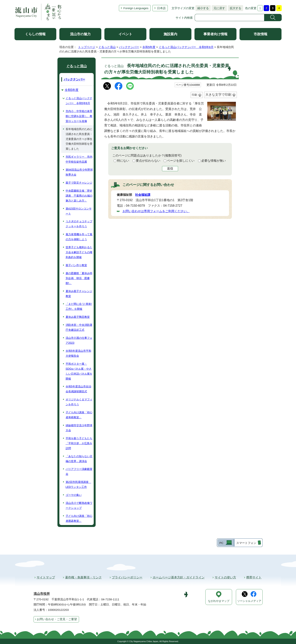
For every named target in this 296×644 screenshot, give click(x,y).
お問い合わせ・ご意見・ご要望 (57, 619)
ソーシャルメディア (249, 601)
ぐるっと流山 (107, 47)
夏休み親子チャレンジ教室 (79, 294)
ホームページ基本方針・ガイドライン (179, 577)
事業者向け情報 (215, 34)
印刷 (194, 95)
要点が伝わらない (148, 161)
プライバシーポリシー (127, 577)
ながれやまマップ (219, 601)
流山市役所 (42, 594)
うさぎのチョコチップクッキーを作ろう (79, 224)
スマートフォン (246, 543)
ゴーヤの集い (74, 495)
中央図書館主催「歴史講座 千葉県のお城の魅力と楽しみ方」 (79, 196)
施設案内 (170, 34)
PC (221, 543)
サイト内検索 (184, 18)
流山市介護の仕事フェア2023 (79, 340)
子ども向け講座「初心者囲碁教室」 (79, 518)
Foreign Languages (136, 8)
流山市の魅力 (80, 34)
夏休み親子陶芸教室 (78, 317)
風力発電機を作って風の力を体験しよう (79, 237)
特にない (123, 161)
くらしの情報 (35, 34)
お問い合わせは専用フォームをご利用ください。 (156, 211)
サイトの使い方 (225, 577)
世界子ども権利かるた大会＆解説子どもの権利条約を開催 (79, 252)
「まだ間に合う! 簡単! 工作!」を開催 (79, 306)
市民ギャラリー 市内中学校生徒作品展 (79, 159)
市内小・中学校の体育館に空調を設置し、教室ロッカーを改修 (79, 116)
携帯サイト (254, 577)
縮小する (202, 8)
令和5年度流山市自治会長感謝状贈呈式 (78, 389)
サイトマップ (46, 577)
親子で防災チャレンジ (79, 183)
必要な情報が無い (214, 161)
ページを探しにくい (181, 161)
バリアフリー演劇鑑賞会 (79, 471)
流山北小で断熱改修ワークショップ (79, 505)
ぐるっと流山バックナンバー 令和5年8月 (186, 47)
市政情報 (261, 34)
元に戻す (218, 8)
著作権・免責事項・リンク (83, 577)
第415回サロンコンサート (79, 211)
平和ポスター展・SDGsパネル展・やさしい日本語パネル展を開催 (79, 371)
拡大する (235, 8)
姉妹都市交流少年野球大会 (79, 428)
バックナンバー (129, 47)
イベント (125, 34)
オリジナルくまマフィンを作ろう (79, 402)
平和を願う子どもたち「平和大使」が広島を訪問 (79, 443)
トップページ (87, 47)
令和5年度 (149, 47)
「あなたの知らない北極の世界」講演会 (79, 459)
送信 (170, 168)
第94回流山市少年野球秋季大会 (79, 172)
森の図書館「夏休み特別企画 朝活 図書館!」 (79, 278)
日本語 (161, 8)
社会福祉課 (143, 195)
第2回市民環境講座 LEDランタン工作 (78, 484)
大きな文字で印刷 (218, 95)
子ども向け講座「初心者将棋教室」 (79, 415)
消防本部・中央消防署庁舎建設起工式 (79, 327)
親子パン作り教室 (76, 265)
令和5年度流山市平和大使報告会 (78, 353)
